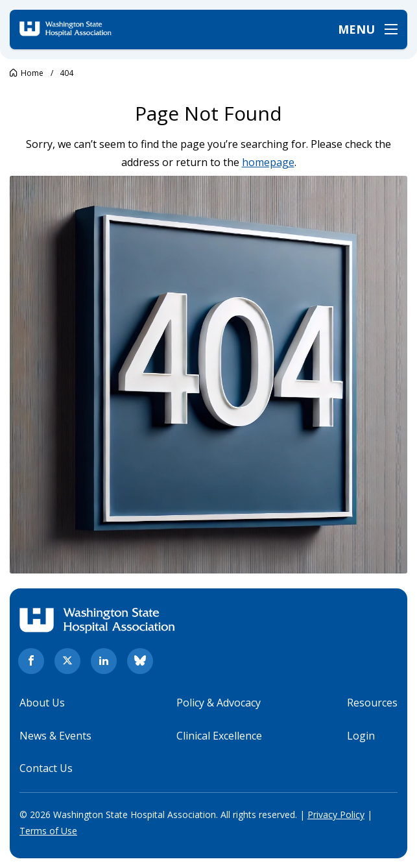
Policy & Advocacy (219, 703)
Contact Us (46, 768)
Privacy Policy (336, 814)
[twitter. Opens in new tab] (67, 661)
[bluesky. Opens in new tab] (140, 661)
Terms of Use (48, 831)
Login (361, 736)
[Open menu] (368, 29)
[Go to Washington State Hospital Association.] (27, 73)
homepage (268, 162)
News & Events (55, 736)
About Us (42, 703)
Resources (372, 703)
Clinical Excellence (219, 736)
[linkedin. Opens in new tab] (104, 661)
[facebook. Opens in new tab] (31, 661)
